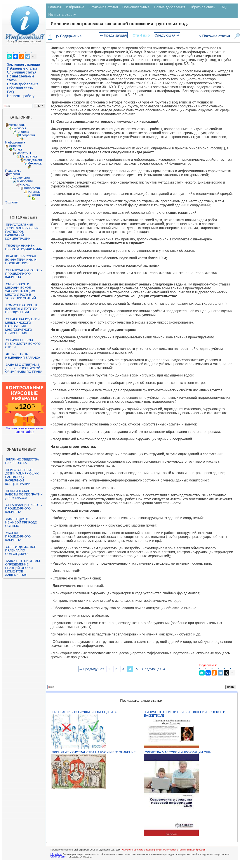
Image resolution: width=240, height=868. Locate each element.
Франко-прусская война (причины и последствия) (21, 260)
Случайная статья (22, 72)
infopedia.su (56, 854)
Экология (12, 202)
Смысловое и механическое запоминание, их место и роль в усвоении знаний (21, 291)
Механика (35, 163)
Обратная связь (20, 88)
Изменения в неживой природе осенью (21, 522)
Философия (32, 188)
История (15, 146)
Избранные (75, 7)
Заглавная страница (23, 64)
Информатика (15, 142)
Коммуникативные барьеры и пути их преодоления (22, 309)
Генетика (23, 132)
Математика (29, 156)
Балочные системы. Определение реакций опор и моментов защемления (23, 568)
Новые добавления (23, 84)
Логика (17, 149)
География (28, 135)
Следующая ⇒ (167, 35)
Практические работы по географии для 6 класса (24, 494)
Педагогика (13, 171)
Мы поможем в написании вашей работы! (184, 850)
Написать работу (21, 96)
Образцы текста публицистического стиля (23, 344)
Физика (25, 185)
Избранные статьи (22, 68)
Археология (17, 125)
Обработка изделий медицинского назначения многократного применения (22, 326)
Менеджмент (33, 160)
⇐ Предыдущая (113, 35)
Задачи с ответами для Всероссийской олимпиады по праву (24, 368)
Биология (19, 128)
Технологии (24, 181)
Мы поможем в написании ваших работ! (24, 430)
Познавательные (136, 7)
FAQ (10, 92)
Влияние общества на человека (22, 461)
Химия (36, 195)
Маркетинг (24, 153)
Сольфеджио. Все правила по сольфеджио (21, 550)
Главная (55, 7)
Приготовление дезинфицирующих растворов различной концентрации (22, 232)
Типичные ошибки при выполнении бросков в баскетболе (185, 714)
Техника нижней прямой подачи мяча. (24, 247)
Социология (21, 178)
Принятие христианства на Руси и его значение (94, 752)
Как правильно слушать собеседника (84, 712)
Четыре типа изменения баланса (23, 356)
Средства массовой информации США (178, 752)
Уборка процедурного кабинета (18, 536)
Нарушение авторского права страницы (142, 850)
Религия (15, 174)
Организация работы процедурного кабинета (24, 274)
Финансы (34, 192)
